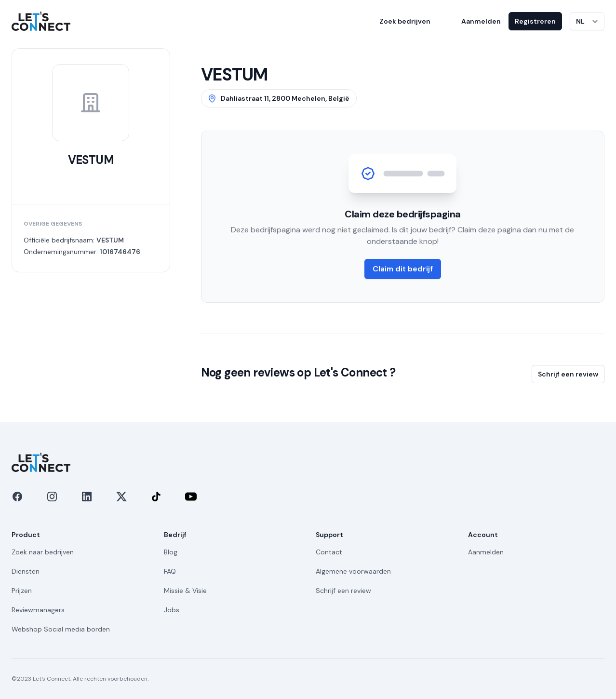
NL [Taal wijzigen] (580, 21)
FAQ (170, 571)
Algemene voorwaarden (353, 571)
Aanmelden (481, 21)
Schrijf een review (568, 374)
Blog (171, 552)
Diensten (26, 571)
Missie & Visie (185, 591)
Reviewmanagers (38, 610)
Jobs (172, 610)
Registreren (535, 21)
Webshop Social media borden (61, 629)
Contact (329, 552)
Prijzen (22, 591)
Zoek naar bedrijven (43, 552)
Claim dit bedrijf (403, 269)
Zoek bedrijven (405, 21)
